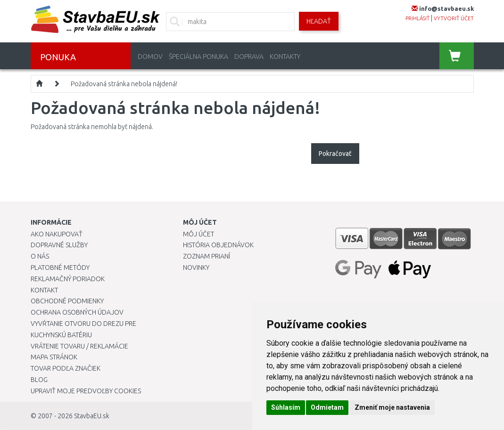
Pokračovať (335, 154)
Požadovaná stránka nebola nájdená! (124, 84)
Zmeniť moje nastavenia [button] (392, 407)
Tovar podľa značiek (66, 368)
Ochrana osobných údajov (77, 312)
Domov (150, 57)
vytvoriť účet (454, 18)
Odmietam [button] (327, 407)
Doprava (249, 57)
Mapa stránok (54, 357)
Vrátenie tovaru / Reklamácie (79, 346)
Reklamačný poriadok (68, 279)
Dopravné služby (59, 245)
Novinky (196, 268)
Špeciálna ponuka (198, 57)
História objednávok (218, 245)
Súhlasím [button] (286, 407)
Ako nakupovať (57, 234)
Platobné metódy (60, 268)
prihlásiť (417, 18)
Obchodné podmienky (67, 301)
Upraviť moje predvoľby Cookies (86, 391)
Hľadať (319, 21)
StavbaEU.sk (92, 416)
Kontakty (285, 57)
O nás (40, 256)
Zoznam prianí (207, 256)
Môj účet (198, 234)
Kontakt (44, 290)
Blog (39, 380)
